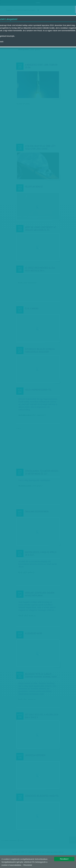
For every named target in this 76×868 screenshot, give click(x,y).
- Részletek (27, 865)
